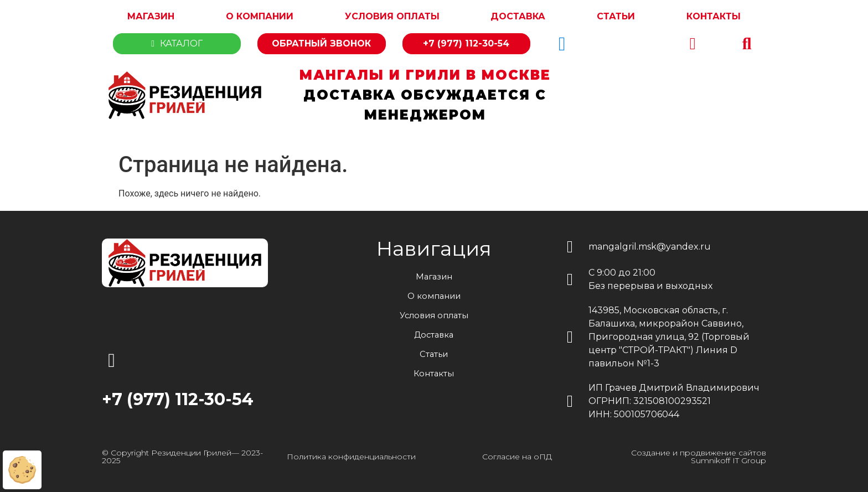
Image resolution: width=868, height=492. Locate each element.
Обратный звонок (321, 43)
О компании (260, 16)
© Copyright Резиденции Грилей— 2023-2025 (182, 457)
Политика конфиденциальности (351, 457)
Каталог (177, 43)
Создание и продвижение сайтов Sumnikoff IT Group (699, 457)
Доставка (518, 16)
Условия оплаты (392, 16)
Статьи (616, 16)
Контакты (714, 16)
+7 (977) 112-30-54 (466, 43)
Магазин (151, 16)
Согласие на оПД (517, 457)
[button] (747, 44)
